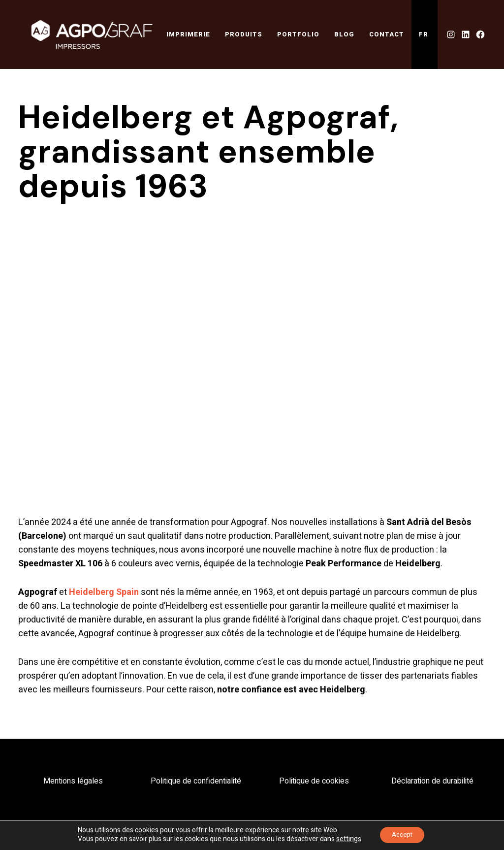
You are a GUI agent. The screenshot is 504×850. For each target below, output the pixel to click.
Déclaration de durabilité (432, 782)
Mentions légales (73, 782)
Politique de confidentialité (196, 782)
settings (345, 839)
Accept (402, 834)
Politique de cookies (314, 782)
